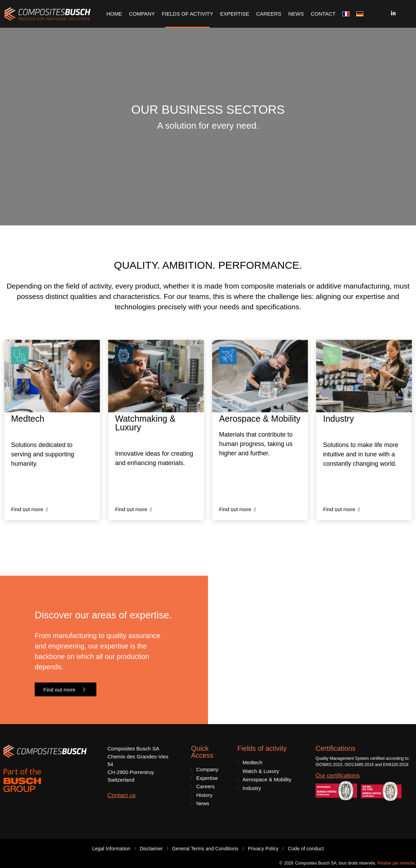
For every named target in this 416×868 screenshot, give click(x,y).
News (296, 14)
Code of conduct (306, 849)
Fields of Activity (188, 14)
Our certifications (338, 776)
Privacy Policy (263, 849)
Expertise (235, 14)
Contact (323, 14)
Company (142, 14)
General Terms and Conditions (205, 849)
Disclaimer (151, 849)
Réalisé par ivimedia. (397, 863)
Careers (269, 14)
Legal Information (111, 849)
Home (114, 14)
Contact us (122, 795)
